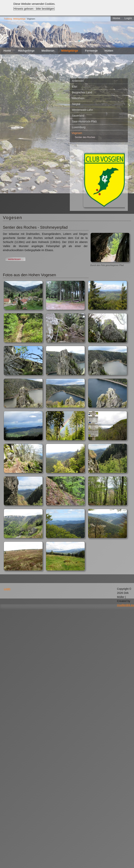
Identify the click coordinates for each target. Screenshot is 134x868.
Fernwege (91, 51)
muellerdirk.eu (125, 605)
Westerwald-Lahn (82, 110)
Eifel (75, 87)
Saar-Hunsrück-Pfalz (84, 121)
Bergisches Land (82, 92)
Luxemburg (79, 127)
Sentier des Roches (85, 137)
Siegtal (76, 104)
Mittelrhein (78, 98)
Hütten (109, 51)
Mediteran (48, 51)
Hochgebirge (26, 51)
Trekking (8, 19)
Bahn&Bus (10, 58)
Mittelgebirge (19, 19)
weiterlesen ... (16, 259)
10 (110, 41)
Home (117, 18)
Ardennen (78, 81)
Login (128, 18)
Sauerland (78, 116)
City (27, 58)
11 (114, 41)
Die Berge (43, 58)
